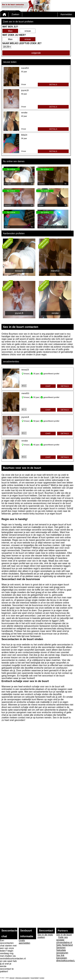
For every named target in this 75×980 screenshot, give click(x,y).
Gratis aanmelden (24, 942)
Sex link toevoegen (62, 957)
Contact (42, 978)
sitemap (12, 978)
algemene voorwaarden (22, 978)
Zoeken (15, 14)
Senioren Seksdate (61, 949)
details (53, 85)
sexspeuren (62, 953)
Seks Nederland (64, 945)
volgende (36, 53)
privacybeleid (34, 978)
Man (10, 31)
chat (48, 386)
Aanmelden (66, 14)
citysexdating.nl (64, 942)
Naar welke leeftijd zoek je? (22, 43)
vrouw (28, 31)
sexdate (60, 940)
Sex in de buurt (64, 935)
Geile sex (63, 937)
